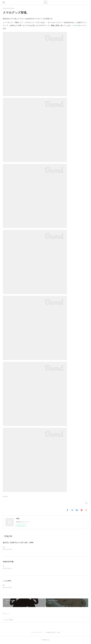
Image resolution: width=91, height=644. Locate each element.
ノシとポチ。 (8, 581)
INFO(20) (5, 497)
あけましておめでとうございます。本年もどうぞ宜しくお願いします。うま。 (28, 547)
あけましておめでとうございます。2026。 (19, 542)
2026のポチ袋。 (9, 562)
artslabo (75, 25)
